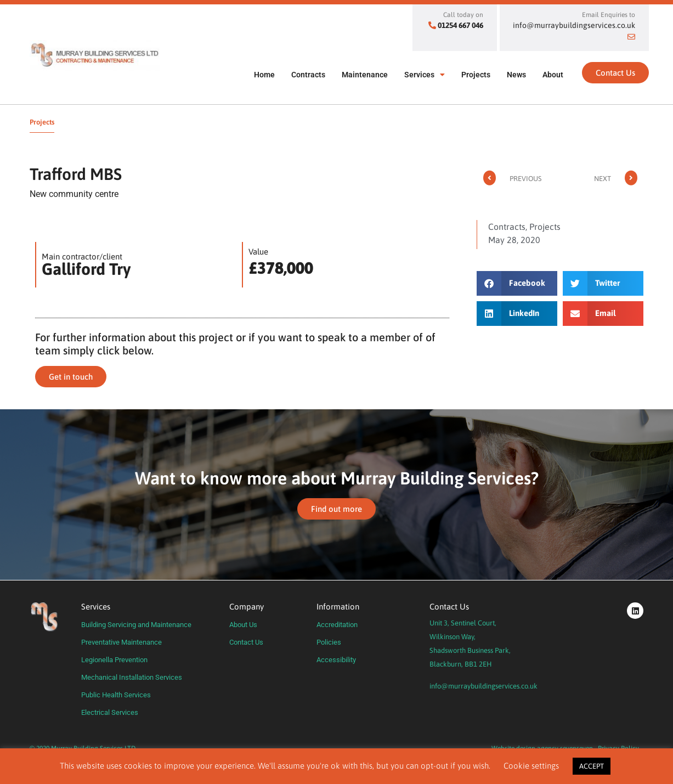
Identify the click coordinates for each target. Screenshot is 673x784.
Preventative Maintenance (121, 642)
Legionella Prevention (114, 660)
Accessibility (336, 660)
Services (425, 75)
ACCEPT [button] (592, 766)
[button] (517, 283)
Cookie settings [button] (531, 766)
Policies (329, 642)
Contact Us (246, 642)
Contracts (308, 75)
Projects (476, 75)
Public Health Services (116, 695)
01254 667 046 (460, 25)
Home (264, 75)
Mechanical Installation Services (132, 677)
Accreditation (337, 625)
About (553, 75)
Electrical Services (110, 712)
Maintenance (365, 75)
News (516, 75)
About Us (243, 625)
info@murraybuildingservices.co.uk (483, 686)
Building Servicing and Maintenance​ (136, 625)
